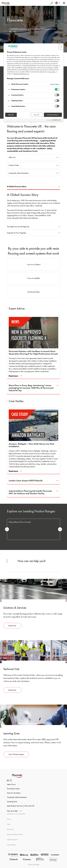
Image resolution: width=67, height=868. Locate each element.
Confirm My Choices (53, 115)
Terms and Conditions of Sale (15, 834)
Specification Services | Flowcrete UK (21, 806)
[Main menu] (64, 3)
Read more (12, 626)
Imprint (9, 824)
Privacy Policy (52, 72)
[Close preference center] (61, 47)
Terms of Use (10, 829)
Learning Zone (12, 801)
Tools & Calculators (14, 793)
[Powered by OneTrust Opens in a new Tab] (55, 120)
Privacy (9, 819)
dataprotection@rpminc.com (22, 74)
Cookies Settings (11, 845)
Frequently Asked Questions (17, 797)
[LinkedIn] (8, 781)
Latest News (11, 784)
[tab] (33, 187)
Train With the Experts (16, 754)
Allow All (11, 115)
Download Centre (13, 789)
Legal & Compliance (12, 840)
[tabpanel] (33, 205)
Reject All (36, 115)
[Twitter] (11, 781)
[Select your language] (58, 3)
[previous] (7, 529)
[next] (60, 529)
